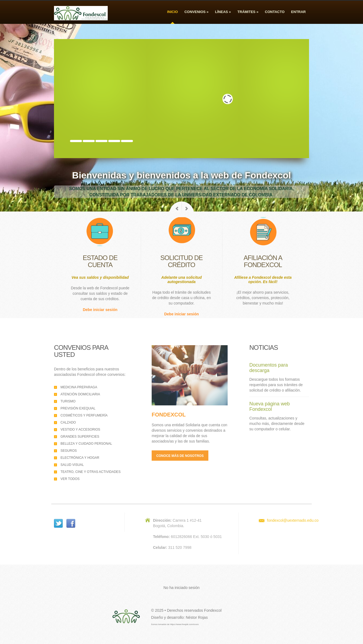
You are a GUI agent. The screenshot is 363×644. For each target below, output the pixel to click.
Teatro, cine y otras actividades (90, 472)
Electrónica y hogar (80, 458)
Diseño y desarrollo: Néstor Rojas (179, 617)
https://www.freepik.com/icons (184, 624)
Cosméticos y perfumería (84, 415)
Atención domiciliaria (80, 394)
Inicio (173, 12)
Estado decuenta (100, 261)
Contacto (275, 12)
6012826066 (181, 537)
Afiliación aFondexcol (263, 261)
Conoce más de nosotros (180, 456)
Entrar (298, 12)
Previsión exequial (78, 408)
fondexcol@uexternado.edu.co (293, 520)
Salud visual (72, 465)
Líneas (223, 12)
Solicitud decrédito (181, 261)
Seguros (69, 451)
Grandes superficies (80, 437)
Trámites (248, 12)
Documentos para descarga (269, 368)
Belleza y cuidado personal (86, 444)
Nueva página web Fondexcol (270, 406)
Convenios (197, 12)
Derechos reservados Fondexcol (194, 610)
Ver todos (70, 479)
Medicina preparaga (79, 387)
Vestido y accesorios (80, 430)
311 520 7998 (180, 547)
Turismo (68, 401)
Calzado (68, 422)
